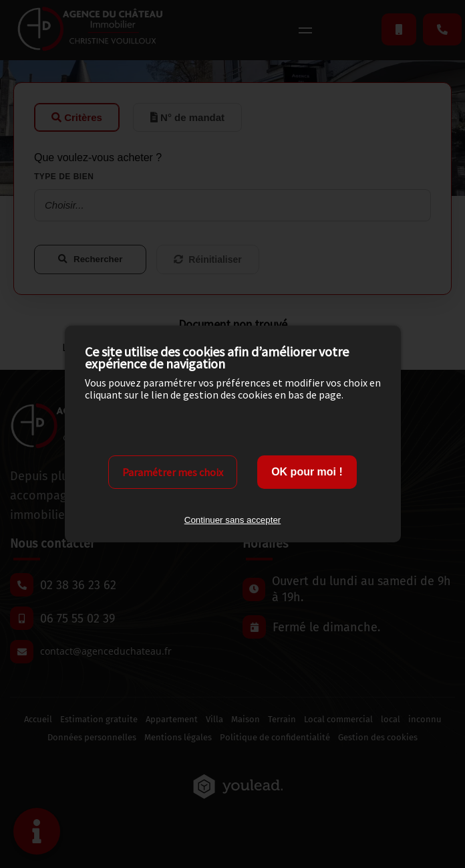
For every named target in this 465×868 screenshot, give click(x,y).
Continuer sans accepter (232, 520)
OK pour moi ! (307, 472)
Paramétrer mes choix (173, 472)
